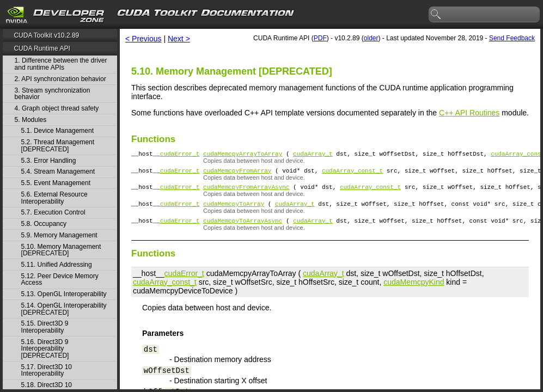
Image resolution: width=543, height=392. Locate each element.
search (436, 15)
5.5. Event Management (56, 183)
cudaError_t (180, 155)
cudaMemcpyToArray (234, 210)
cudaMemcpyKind (414, 290)
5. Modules (31, 120)
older (371, 38)
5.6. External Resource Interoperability (54, 198)
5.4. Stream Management (58, 172)
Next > (179, 39)
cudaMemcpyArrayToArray (243, 155)
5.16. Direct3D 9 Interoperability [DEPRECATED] (45, 349)
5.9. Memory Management (59, 235)
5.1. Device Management (57, 131)
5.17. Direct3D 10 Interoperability (47, 370)
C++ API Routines (469, 113)
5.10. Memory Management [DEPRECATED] (61, 250)
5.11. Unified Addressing (57, 265)
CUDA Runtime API (42, 48)
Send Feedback (512, 38)
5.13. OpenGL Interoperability (64, 294)
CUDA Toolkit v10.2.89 (46, 35)
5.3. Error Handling (49, 161)
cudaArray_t (313, 155)
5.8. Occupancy (44, 224)
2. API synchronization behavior (60, 79)
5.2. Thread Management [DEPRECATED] (58, 146)
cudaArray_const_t (352, 173)
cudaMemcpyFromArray (237, 173)
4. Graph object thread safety (57, 109)
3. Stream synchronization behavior (53, 94)
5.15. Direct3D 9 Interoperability (45, 327)
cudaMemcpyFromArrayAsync (246, 191)
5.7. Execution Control (53, 213)
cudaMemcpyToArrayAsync (243, 228)
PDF (320, 38)
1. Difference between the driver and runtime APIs (61, 64)
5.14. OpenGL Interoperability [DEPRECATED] (64, 309)
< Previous (144, 39)
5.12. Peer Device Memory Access (60, 280)
